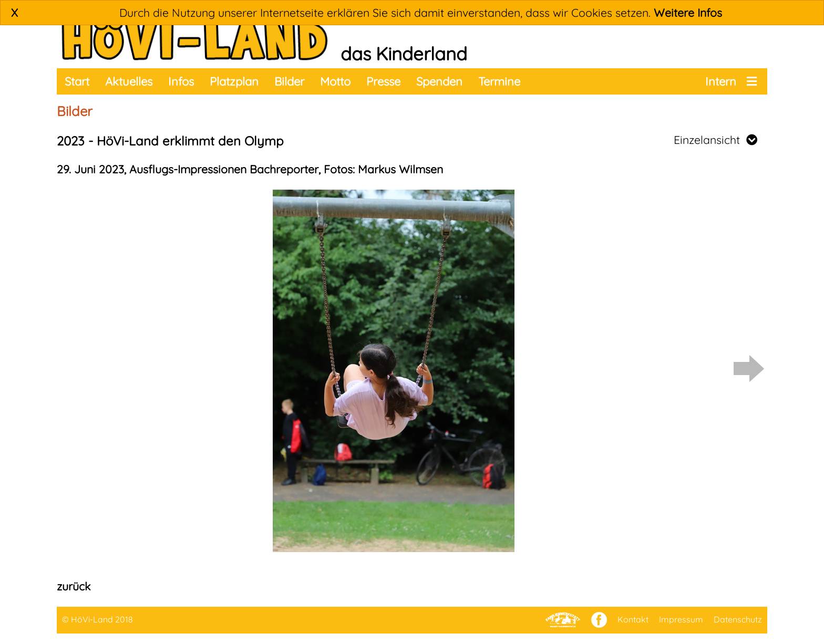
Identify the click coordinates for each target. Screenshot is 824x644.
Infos (181, 81)
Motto (335, 81)
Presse (383, 81)
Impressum (681, 619)
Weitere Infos (688, 13)
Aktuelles (129, 81)
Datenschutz (738, 619)
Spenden (439, 81)
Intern (721, 81)
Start (77, 81)
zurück (74, 586)
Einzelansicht (715, 140)
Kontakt (633, 619)
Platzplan (234, 81)
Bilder (289, 81)
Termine (499, 81)
